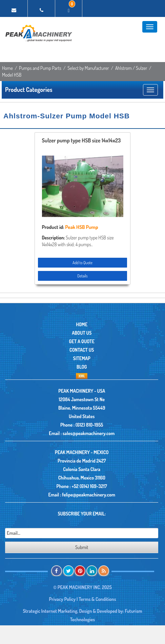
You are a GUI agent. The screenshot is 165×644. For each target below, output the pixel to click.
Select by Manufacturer (88, 68)
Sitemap (82, 358)
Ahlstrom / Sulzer (131, 68)
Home (7, 68)
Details (82, 276)
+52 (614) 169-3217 (89, 486)
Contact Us (82, 350)
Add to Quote (82, 263)
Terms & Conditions (97, 599)
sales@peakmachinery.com (89, 433)
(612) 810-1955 (89, 425)
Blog (82, 367)
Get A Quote (82, 341)
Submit (82, 547)
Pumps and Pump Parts (40, 68)
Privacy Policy (62, 599)
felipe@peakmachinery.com (89, 495)
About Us (82, 333)
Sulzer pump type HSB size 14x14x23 (81, 141)
